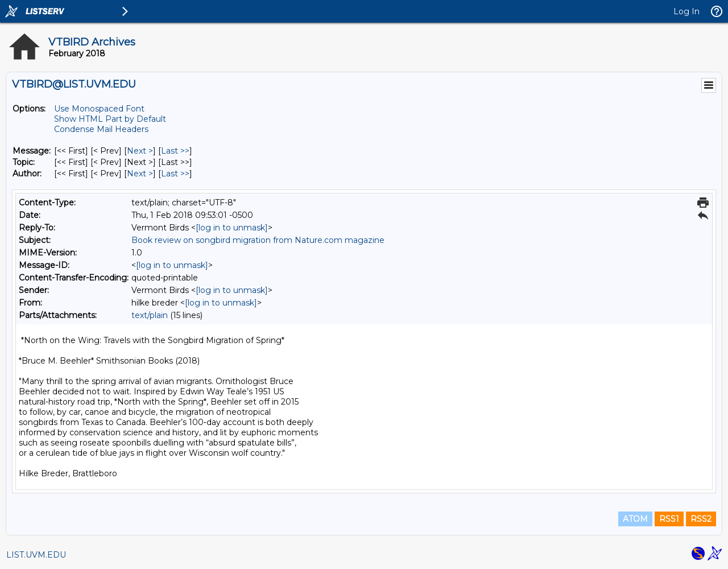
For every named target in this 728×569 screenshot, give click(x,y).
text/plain (150, 315)
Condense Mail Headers (101, 129)
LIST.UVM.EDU (36, 555)
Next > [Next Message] (140, 151)
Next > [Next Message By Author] (140, 174)
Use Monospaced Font (99, 109)
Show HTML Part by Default (110, 119)
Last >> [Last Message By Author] (175, 174)
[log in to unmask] (232, 228)
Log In (686, 11)
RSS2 (701, 519)
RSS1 (669, 519)
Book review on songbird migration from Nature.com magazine (258, 240)
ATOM (635, 519)
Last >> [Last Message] (175, 151)
